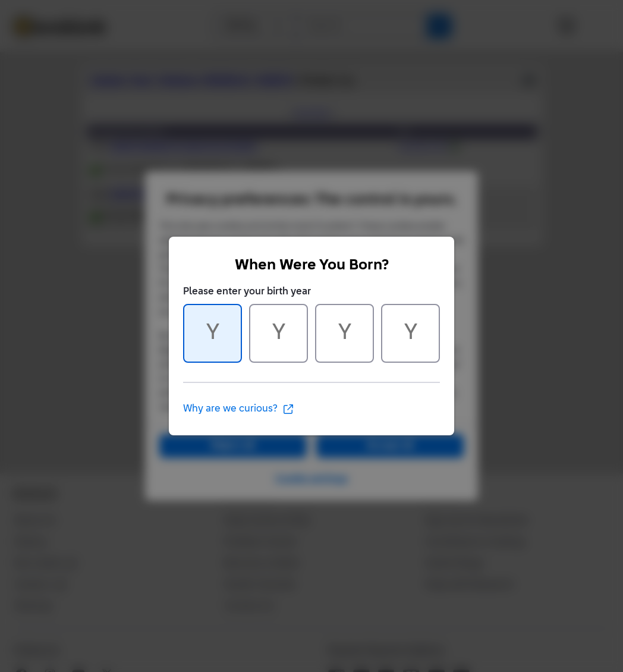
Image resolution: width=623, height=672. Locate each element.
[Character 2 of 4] (279, 333)
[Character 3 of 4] (344, 333)
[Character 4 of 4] (410, 333)
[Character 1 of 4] (213, 333)
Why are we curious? (239, 409)
